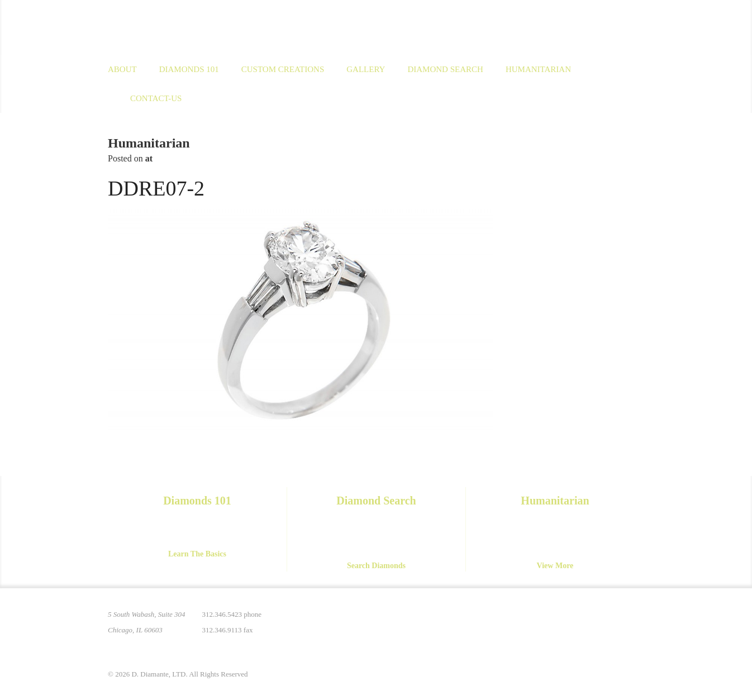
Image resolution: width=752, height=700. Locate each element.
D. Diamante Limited (216, 27)
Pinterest (541, 621)
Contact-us (156, 98)
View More (555, 566)
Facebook (588, 621)
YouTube (612, 621)
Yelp (635, 621)
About (122, 69)
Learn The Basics (197, 554)
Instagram (565, 621)
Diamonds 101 (189, 69)
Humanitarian (538, 69)
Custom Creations (283, 69)
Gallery (366, 69)
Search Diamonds (376, 566)
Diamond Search (445, 69)
